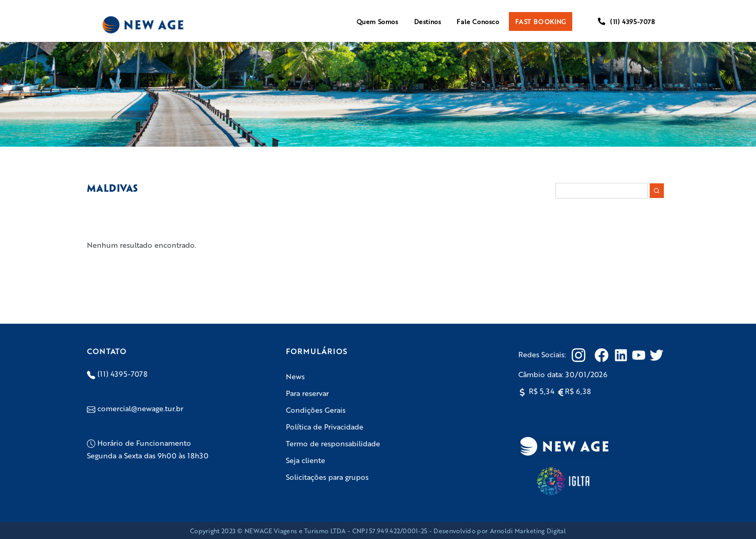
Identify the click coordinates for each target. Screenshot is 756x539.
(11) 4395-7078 (626, 21)
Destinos (428, 21)
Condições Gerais (316, 410)
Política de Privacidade (325, 426)
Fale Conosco (478, 21)
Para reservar (307, 393)
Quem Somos (377, 21)
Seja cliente (305, 460)
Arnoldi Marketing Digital (528, 531)
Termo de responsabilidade (333, 443)
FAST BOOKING (541, 21)
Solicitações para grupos (327, 477)
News (295, 376)
